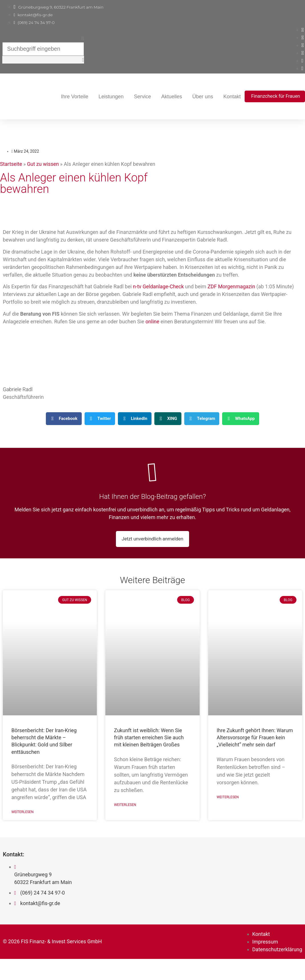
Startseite (11, 178)
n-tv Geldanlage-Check (158, 300)
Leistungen (173, 97)
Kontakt (294, 97)
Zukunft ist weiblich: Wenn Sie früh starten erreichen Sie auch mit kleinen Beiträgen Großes (149, 760)
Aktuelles (234, 97)
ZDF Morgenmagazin (231, 300)
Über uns (265, 97)
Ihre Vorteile (137, 97)
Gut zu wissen (43, 178)
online (152, 335)
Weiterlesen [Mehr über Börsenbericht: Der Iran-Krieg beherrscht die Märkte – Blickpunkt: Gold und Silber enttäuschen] (22, 835)
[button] (50, 37)
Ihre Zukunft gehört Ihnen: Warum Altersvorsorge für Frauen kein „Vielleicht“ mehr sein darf (255, 760)
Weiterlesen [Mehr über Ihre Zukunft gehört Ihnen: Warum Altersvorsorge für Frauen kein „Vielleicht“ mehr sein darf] (228, 820)
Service (204, 97)
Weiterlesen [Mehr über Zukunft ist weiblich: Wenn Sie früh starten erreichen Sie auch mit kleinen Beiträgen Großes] (125, 828)
